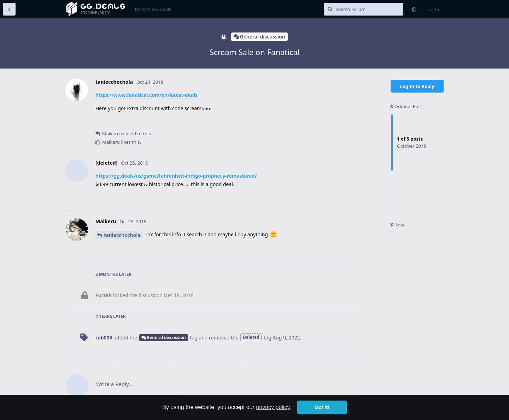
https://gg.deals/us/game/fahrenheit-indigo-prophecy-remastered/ (176, 176)
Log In (432, 10)
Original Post (406, 106)
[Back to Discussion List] (9, 9)
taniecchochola (122, 235)
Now (397, 225)
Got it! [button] (322, 407)
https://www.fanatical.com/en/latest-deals (147, 95)
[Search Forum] (364, 9)
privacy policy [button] (273, 407)
